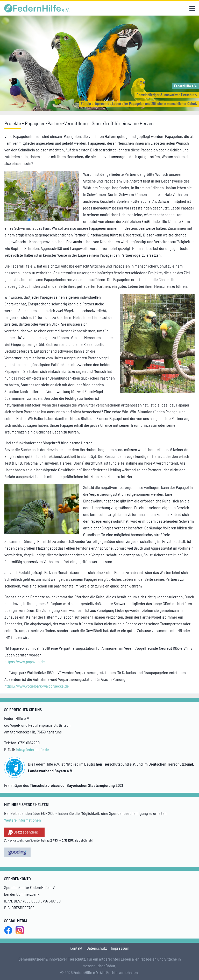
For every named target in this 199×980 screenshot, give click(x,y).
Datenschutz (97, 948)
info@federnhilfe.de (32, 749)
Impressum (120, 948)
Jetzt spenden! (24, 832)
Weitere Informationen (23, 820)
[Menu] (192, 8)
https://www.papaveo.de (25, 661)
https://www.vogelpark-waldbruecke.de (37, 686)
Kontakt (76, 948)
